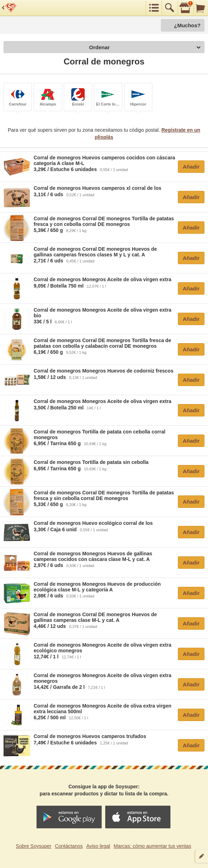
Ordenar (145, 48)
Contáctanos (69, 846)
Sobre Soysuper (34, 846)
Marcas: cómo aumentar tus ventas (153, 846)
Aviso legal (98, 846)
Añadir (191, 167)
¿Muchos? (187, 25)
